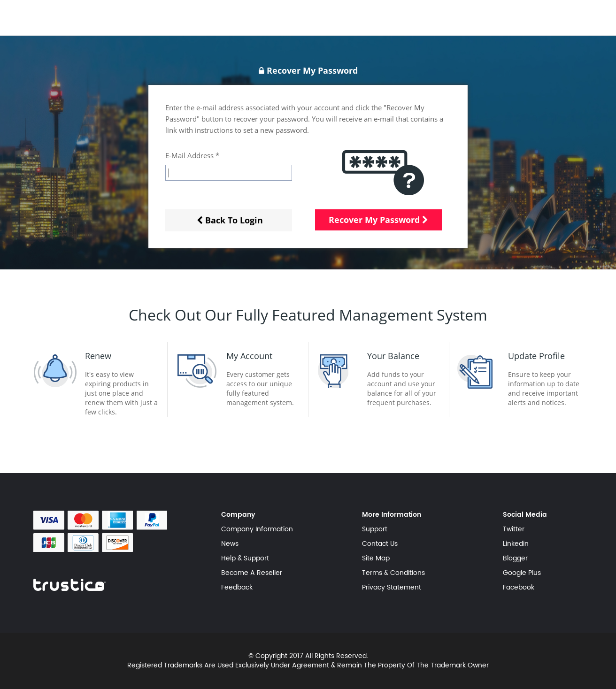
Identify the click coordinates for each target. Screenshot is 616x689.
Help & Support (245, 559)
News (230, 544)
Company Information (257, 529)
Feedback (237, 588)
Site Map (376, 559)
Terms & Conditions (393, 573)
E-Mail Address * (192, 155)
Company (238, 515)
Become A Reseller (252, 573)
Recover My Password (378, 220)
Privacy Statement (392, 588)
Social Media (525, 515)
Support (375, 529)
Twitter (514, 529)
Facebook (519, 588)
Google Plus (522, 573)
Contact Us (380, 544)
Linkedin (516, 544)
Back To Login (230, 220)
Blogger (515, 559)
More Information (392, 515)
